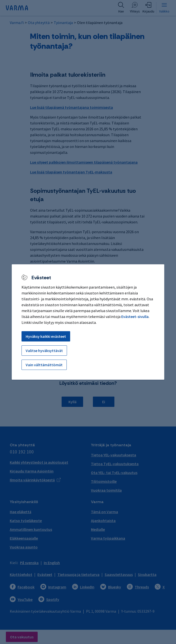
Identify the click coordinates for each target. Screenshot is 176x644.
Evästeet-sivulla (135, 316)
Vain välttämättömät (44, 365)
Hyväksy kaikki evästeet (46, 336)
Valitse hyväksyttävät (44, 351)
